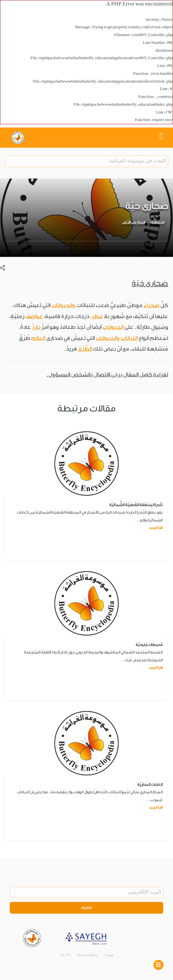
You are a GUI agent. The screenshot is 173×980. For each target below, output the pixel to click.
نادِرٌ (36, 327)
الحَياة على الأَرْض (134, 222)
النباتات (129, 338)
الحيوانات (113, 327)
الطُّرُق (85, 349)
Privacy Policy (87, 955)
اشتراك (86, 908)
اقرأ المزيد (156, 528)
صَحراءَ (151, 305)
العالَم (38, 338)
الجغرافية (158, 222)
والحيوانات (63, 305)
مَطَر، (97, 316)
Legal (109, 955)
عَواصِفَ (34, 316)
